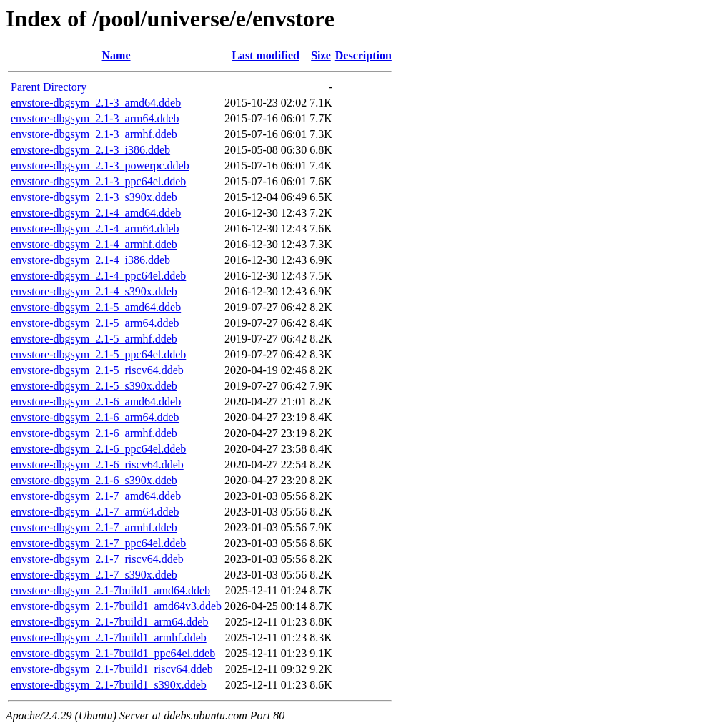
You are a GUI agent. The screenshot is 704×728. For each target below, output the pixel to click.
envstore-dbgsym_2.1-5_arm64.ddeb (95, 323)
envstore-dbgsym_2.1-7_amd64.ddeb (96, 496)
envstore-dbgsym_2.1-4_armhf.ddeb (94, 244)
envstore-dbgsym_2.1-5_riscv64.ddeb (97, 370)
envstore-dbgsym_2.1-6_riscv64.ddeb (97, 464)
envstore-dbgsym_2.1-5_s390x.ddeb (94, 386)
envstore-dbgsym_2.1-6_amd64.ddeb (96, 402)
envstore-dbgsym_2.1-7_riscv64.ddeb (97, 559)
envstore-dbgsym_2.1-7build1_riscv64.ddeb (112, 669)
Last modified (266, 55)
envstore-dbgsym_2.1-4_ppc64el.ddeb (98, 276)
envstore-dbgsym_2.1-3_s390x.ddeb (94, 197)
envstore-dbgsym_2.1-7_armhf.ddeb (94, 527)
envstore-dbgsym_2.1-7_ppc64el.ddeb (98, 543)
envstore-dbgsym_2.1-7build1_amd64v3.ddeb (116, 606)
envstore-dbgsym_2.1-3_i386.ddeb (90, 150)
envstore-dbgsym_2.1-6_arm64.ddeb (95, 417)
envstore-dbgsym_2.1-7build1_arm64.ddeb (109, 622)
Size (321, 55)
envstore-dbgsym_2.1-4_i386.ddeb (90, 260)
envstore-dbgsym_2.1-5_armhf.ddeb (94, 339)
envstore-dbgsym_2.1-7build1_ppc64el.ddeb (113, 653)
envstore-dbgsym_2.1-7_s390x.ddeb (94, 575)
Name (116, 55)
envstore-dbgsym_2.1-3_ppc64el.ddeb (98, 181)
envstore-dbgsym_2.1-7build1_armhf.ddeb (109, 638)
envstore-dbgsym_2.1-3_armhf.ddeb (94, 134)
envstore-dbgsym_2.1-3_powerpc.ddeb (100, 166)
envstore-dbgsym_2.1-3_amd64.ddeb (96, 103)
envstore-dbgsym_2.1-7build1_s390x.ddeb (109, 685)
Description (363, 55)
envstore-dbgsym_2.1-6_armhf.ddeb (94, 433)
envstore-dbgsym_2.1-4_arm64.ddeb (95, 228)
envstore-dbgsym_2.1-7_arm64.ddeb (95, 512)
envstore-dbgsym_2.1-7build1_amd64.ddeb (110, 590)
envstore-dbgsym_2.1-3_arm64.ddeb (95, 118)
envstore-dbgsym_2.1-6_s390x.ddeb (94, 480)
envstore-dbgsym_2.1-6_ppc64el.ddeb (98, 449)
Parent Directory (49, 87)
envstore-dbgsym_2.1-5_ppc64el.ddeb (98, 354)
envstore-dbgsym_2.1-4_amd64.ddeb (96, 213)
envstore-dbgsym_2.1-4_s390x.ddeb (94, 291)
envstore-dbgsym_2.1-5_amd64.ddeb (96, 307)
